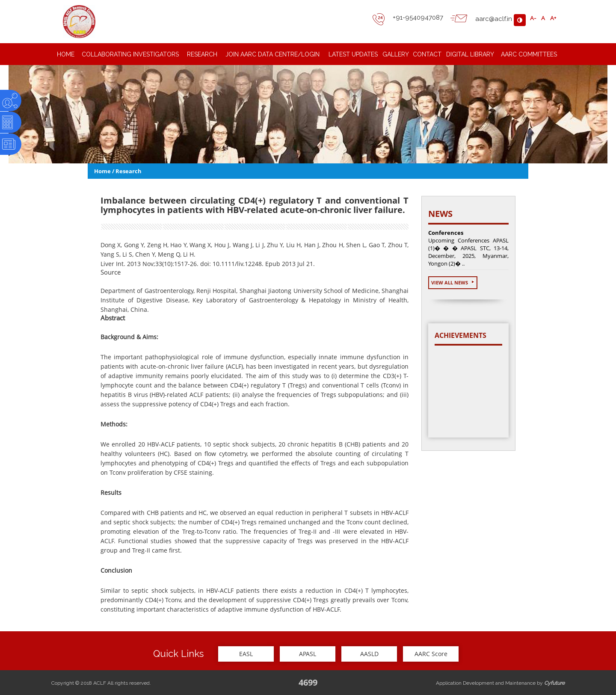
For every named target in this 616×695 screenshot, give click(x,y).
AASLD (369, 654)
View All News (453, 282)
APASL (308, 654)
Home (102, 171)
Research (129, 171)
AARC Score (431, 654)
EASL (246, 654)
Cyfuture (554, 683)
